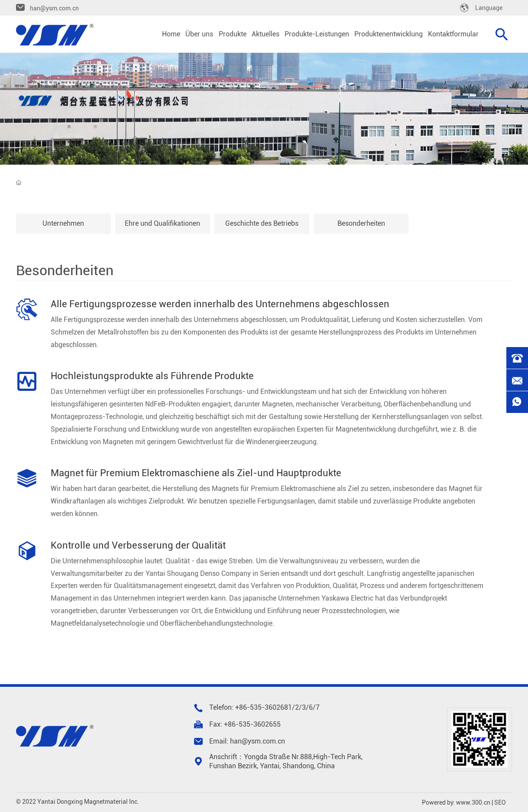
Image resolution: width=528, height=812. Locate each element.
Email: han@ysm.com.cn (247, 741)
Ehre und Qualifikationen (162, 223)
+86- (243, 707)
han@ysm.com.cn (54, 8)
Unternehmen (63, 223)
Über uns (264, 111)
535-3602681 (271, 707)
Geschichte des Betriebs (262, 223)
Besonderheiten (361, 223)
